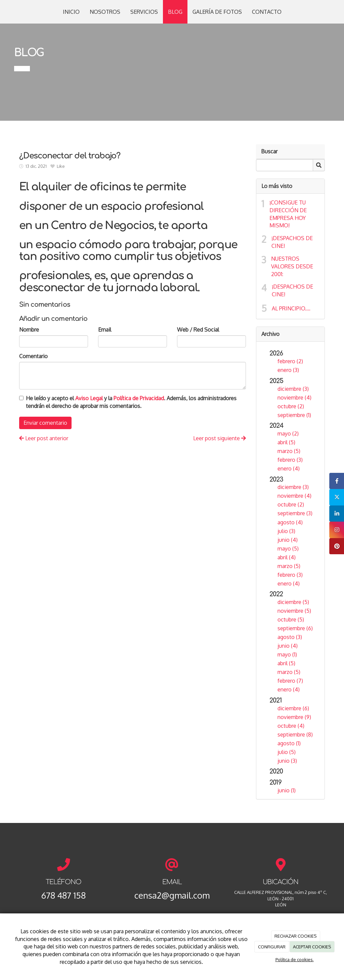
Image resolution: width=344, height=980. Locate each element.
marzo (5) (289, 451)
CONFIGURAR (272, 947)
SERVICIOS (144, 12)
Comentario (33, 356)
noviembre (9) (294, 717)
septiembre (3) (295, 513)
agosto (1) (289, 743)
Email (105, 330)
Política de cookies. (295, 959)
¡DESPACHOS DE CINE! (292, 242)
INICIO (71, 12)
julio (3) (286, 531)
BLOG (175, 12)
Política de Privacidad (139, 398)
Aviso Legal (89, 398)
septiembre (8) (295, 734)
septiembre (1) (294, 415)
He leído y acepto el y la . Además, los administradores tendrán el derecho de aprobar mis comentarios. (131, 402)
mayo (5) (288, 549)
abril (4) (287, 557)
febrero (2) (290, 361)
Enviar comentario (45, 423)
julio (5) (287, 752)
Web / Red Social (198, 330)
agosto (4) (290, 522)
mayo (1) (287, 654)
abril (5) (286, 442)
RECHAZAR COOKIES (295, 936)
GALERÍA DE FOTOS (217, 12)
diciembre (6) (293, 708)
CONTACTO (267, 12)
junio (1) (287, 790)
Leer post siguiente (220, 438)
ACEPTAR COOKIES (312, 947)
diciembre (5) (293, 602)
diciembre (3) (293, 389)
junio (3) (287, 761)
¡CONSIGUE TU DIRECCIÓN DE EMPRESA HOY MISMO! (288, 214)
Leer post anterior (44, 438)
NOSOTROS (105, 12)
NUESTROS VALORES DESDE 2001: (292, 266)
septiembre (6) (295, 628)
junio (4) (288, 540)
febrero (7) (290, 681)
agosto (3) (290, 637)
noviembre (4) (294, 398)
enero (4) (289, 468)
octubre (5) (291, 619)
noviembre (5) (294, 611)
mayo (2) (288, 434)
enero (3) (288, 370)
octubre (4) (291, 726)
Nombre (29, 330)
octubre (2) (291, 406)
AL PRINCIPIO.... (291, 308)
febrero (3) (290, 460)
